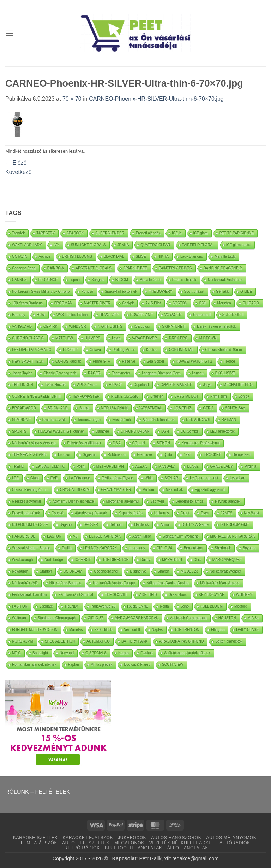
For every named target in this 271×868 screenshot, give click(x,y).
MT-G (16, 653)
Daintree (102, 431)
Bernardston (193, 548)
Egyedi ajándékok (26, 513)
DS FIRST (83, 560)
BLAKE (193, 466)
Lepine (74, 280)
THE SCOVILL (116, 595)
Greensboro (178, 595)
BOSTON (180, 303)
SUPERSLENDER (110, 233)
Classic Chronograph (60, 373)
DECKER (91, 525)
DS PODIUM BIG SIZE (30, 525)
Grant (185, 513)
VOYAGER (173, 315)
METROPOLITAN (110, 466)
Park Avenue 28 (103, 606)
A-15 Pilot (153, 303)
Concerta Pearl (24, 268)
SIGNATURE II (174, 326)
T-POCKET (212, 455)
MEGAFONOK (129, 843)
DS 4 (165, 431)
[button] (10, 33)
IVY (56, 245)
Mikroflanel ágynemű (122, 501)
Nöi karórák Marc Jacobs (220, 583)
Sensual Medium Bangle (31, 548)
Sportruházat (194, 291)
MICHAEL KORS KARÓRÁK (233, 536)
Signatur (89, 455)
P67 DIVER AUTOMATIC (32, 350)
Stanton (46, 571)
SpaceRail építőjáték (121, 291)
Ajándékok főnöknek (158, 420)
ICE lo (177, 233)
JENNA (123, 245)
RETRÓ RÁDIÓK (82, 848)
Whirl (149, 478)
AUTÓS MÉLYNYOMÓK (231, 838)
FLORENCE (48, 280)
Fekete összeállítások (84, 443)
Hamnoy (19, 315)
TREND (18, 466)
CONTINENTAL (181, 350)
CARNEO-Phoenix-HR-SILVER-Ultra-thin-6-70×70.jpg (156, 99)
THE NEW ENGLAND (29, 455)
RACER (94, 373)
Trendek (18, 233)
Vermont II (132, 630)
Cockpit (128, 303)
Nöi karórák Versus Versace (34, 443)
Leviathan (237, 478)
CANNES (19, 280)
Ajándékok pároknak (91, 513)
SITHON (163, 443)
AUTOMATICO (98, 641)
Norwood (67, 653)
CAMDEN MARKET (176, 385)
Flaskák (146, 653)
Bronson (64, 455)
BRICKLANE (58, 408)
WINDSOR (77, 326)
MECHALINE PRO (238, 385)
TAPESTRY (46, 233)
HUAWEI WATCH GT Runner (61, 431)
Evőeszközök (55, 385)
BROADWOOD (24, 408)
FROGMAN (63, 303)
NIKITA (163, 256)
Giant (35, 478)
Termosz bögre (89, 420)
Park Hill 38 (103, 630)
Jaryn (207, 385)
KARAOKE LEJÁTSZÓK (88, 838)
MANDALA (167, 466)
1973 (187, 455)
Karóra (124, 653)
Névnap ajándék (228, 501)
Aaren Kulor (142, 536)
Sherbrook (223, 548)
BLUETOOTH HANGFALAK (134, 848)
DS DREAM (73, 571)
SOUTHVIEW (173, 665)
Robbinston (117, 455)
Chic (197, 560)
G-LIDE (246, 291)
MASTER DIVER (97, 303)
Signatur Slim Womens (181, 536)
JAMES (226, 513)
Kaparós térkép (131, 513)
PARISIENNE (138, 606)
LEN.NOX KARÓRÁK (100, 548)
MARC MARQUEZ (227, 560)
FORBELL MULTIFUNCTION (35, 630)
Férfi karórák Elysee (117, 478)
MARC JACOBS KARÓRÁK (137, 618)
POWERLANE (141, 315)
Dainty (145, 560)
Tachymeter (121, 373)
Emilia (67, 548)
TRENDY (72, 606)
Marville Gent (150, 280)
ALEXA (141, 466)
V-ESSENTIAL (151, 408)
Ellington (218, 630)
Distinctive (138, 571)
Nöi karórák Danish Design (167, 583)
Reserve (129, 361)
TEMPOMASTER (86, 396)
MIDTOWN (208, 338)
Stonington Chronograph (57, 618)
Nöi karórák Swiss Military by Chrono (41, 291)
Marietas (76, 630)
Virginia (250, 466)
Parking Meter (124, 350)
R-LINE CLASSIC (125, 396)
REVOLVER (109, 315)
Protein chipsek (184, 280)
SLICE (141, 256)
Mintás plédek (102, 665)
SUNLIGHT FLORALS (88, 245)
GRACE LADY (222, 466)
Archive (44, 256)
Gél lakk (222, 291)
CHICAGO (251, 303)
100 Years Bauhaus (27, 303)
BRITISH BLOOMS (77, 256)
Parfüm (148, 490)
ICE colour (142, 326)
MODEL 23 (189, 571)
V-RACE (116, 385)
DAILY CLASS (247, 630)
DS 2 (117, 443)
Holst (41, 315)
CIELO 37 (95, 618)
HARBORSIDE (24, 536)
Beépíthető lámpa (189, 501)
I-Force (229, 361)
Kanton (152, 350)
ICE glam (201, 233)
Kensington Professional (201, 443)
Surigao (97, 280)
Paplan (74, 665)
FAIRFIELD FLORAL (198, 245)
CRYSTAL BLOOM (75, 490)
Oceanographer (106, 571)
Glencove (144, 455)
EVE (54, 478)
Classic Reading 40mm (30, 490)
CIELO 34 (164, 548)
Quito (168, 455)
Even (205, 513)
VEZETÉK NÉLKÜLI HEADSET (182, 843)
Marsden (224, 303)
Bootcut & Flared (137, 665)
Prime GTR (102, 361)
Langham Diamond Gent (161, 373)
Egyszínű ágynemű (210, 490)
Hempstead (242, 455)
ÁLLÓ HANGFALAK (188, 848)
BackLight (40, 653)
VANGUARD (22, 326)
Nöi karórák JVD (25, 583)
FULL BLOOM (212, 606)
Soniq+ (244, 396)
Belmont (116, 525)
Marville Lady (225, 256)
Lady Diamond (192, 256)
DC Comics (190, 431)
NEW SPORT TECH (28, 361)
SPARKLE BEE (135, 268)
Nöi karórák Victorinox (225, 280)
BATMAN (229, 420)
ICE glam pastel (239, 245)
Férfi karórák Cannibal (76, 595)
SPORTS (19, 431)
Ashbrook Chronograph (188, 618)
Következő (22, 172)
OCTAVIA (19, 256)
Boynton (249, 548)
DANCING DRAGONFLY (223, 268)
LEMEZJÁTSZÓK (39, 843)
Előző (16, 163)
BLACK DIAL (114, 256)
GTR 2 (208, 408)
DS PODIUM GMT (235, 525)
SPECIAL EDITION (60, 641)
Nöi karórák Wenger (225, 571)
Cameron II (202, 315)
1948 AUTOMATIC (50, 466)
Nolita (164, 606)
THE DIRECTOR (116, 560)
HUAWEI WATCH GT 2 (194, 361)
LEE (15, 478)
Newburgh (20, 571)
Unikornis (162, 513)
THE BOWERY (160, 291)
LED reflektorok (222, 431)
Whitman (19, 618)
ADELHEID (148, 595)
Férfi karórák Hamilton (29, 595)
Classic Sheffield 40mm (224, 350)
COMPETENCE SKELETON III (36, 396)
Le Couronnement (204, 478)
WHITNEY (244, 595)
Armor (165, 525)
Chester (156, 396)
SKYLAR (171, 478)
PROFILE (70, 350)
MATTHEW (64, 338)
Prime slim (219, 396)
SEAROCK (75, 233)
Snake (84, 408)
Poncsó (87, 291)
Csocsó (57, 513)
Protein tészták (54, 420)
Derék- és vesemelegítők (216, 326)
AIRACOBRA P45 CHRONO (181, 641)
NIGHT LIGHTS (110, 326)
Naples (157, 630)
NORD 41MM (23, 641)
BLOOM (122, 280)
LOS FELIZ (182, 408)
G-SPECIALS (96, 653)
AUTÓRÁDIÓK (235, 843)
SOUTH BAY (235, 408)
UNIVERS (92, 338)
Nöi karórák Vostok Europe (114, 583)
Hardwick (142, 525)
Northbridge (54, 560)
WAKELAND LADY (27, 245)
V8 (75, 536)
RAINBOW (56, 268)
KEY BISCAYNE (212, 595)
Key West (252, 513)
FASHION (20, 606)
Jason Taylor (22, 373)
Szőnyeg (157, 501)
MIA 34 (253, 618)
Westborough (22, 560)
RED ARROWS (198, 420)
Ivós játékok (122, 420)
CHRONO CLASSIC (28, 338)
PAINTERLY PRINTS (175, 268)
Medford (241, 606)
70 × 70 (72, 99)
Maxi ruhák (174, 490)
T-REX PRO (178, 338)
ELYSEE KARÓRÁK (105, 536)
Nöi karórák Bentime (65, 583)
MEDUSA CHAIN (114, 408)
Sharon (163, 571)
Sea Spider (155, 361)
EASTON (54, 536)
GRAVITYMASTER (116, 490)
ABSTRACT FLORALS (94, 268)
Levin (116, 338)
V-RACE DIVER (144, 338)
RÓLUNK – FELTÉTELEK (38, 792)
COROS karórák (68, 361)
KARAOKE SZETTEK (35, 838)
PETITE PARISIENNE (237, 233)
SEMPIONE (21, 420)
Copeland (141, 385)
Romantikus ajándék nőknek (34, 665)
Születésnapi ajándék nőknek (187, 653)
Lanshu (198, 373)
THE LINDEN (22, 385)
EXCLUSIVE (225, 373)
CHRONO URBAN (135, 431)
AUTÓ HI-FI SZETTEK (86, 843)
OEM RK (50, 326)
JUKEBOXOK (132, 838)
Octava (95, 350)
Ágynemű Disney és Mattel (74, 501)
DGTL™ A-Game (195, 525)
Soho (185, 606)
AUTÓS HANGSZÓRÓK (176, 838)
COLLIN (139, 443)
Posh (81, 466)
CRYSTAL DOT (186, 396)
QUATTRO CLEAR (155, 245)
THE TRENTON (187, 630)
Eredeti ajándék (148, 233)
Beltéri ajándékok (229, 641)
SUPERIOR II (233, 315)
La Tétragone (80, 478)
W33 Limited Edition (72, 315)
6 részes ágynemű (26, 501)
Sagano (66, 525)
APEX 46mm (87, 385)
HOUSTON (227, 618)
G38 (202, 303)
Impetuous (137, 548)
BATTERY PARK (134, 641)
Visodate (46, 606)
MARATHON (172, 560)
